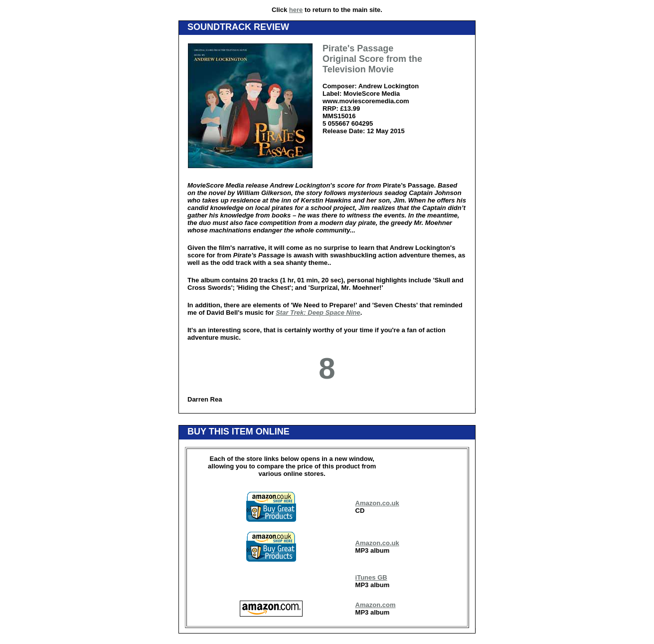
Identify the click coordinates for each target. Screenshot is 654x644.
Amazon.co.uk (377, 503)
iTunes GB (371, 577)
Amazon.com (376, 605)
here (296, 10)
